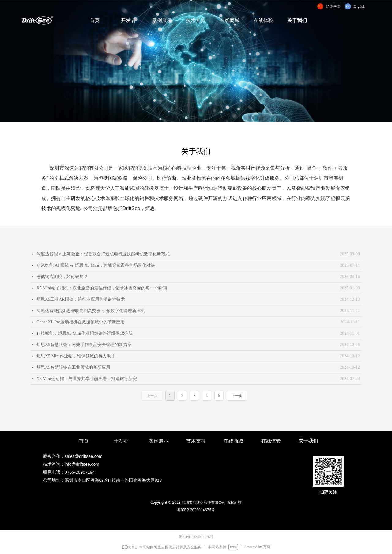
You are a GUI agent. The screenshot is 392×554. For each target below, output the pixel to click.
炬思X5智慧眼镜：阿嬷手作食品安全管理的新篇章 (84, 345)
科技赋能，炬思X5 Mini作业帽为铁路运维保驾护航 (85, 333)
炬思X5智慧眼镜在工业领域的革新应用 (73, 367)
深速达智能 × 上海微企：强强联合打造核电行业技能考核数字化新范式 (103, 254)
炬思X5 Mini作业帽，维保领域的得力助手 (76, 356)
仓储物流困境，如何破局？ (62, 277)
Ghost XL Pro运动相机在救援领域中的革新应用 (81, 322)
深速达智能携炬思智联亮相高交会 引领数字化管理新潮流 (91, 311)
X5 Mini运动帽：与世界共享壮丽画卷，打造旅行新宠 (87, 379)
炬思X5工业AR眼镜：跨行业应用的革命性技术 (81, 299)
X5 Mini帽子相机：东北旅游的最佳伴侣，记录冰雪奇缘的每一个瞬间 (102, 288)
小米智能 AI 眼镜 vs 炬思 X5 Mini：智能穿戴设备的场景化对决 (96, 265)
